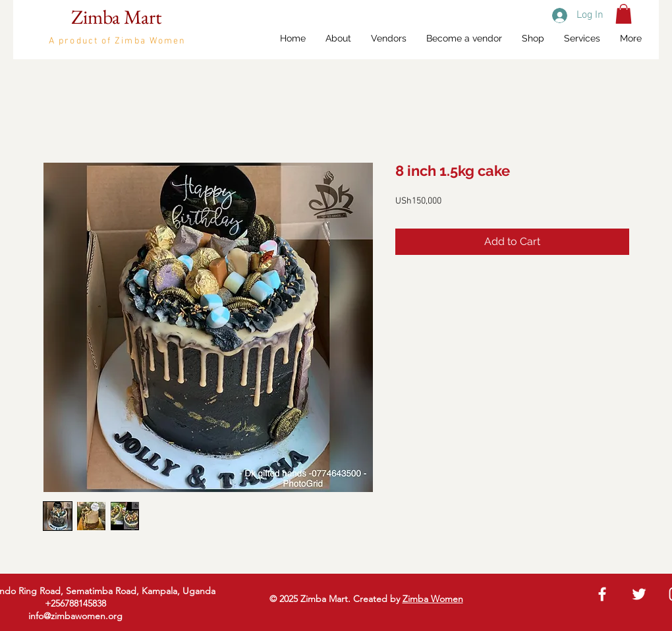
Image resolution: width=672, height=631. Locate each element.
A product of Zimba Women (117, 41)
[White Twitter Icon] (639, 594)
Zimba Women (433, 599)
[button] (624, 14)
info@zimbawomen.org (75, 616)
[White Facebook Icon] (602, 594)
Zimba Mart (116, 17)
